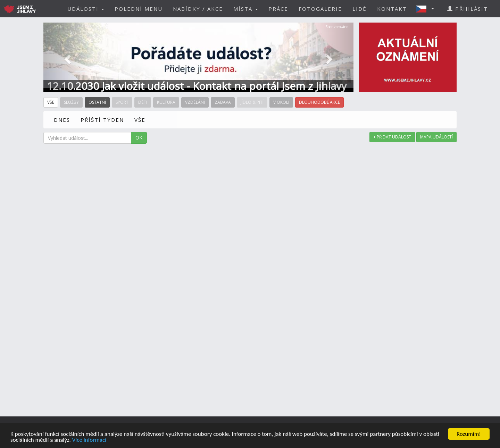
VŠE (140, 120)
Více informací (89, 440)
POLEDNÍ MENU (139, 9)
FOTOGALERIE (320, 9)
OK (139, 138)
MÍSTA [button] (246, 9)
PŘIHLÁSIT (468, 9)
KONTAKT (392, 9)
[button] (427, 9)
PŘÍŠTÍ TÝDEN (102, 120)
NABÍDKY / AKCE (198, 9)
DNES (62, 120)
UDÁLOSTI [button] (86, 9)
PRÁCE (278, 9)
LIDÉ (360, 9)
